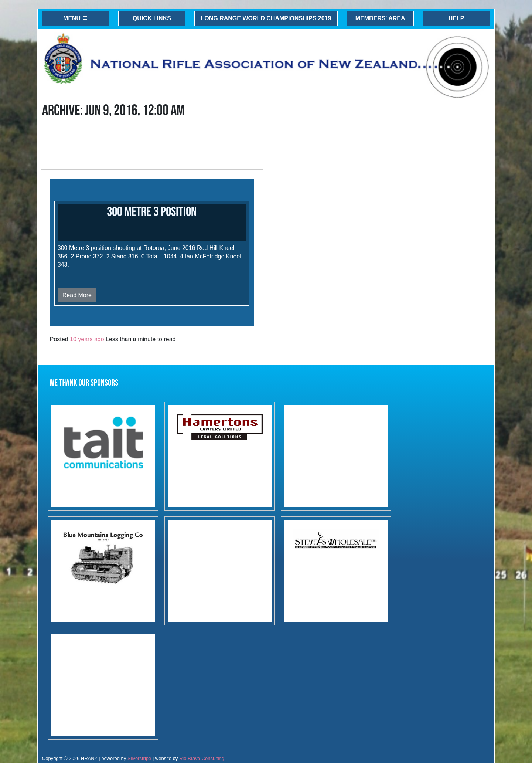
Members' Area (380, 18)
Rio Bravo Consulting (202, 758)
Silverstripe (139, 758)
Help (456, 18)
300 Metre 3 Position (152, 212)
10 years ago (87, 339)
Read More (77, 295)
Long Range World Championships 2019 (266, 18)
